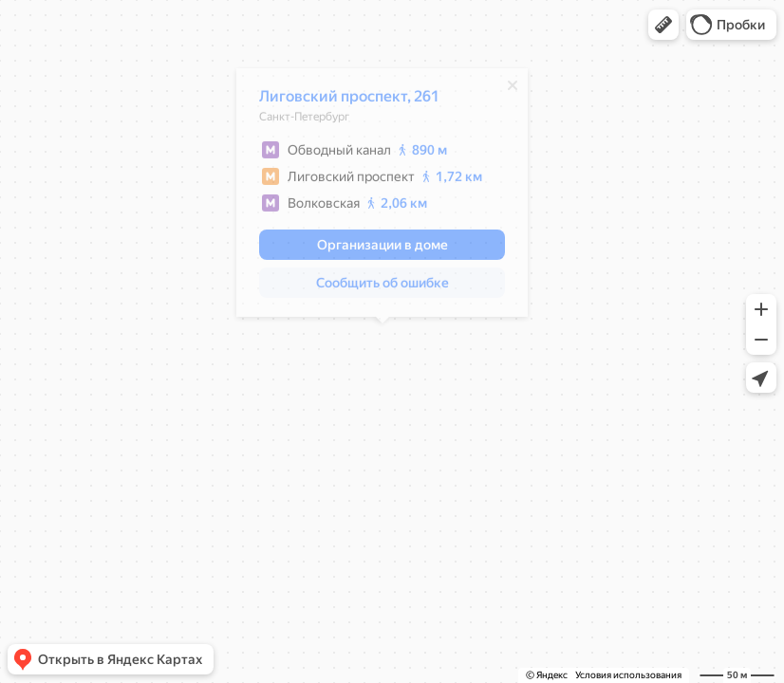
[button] (663, 25)
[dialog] (382, 197)
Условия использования (628, 675)
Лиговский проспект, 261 (349, 101)
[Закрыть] (513, 90)
